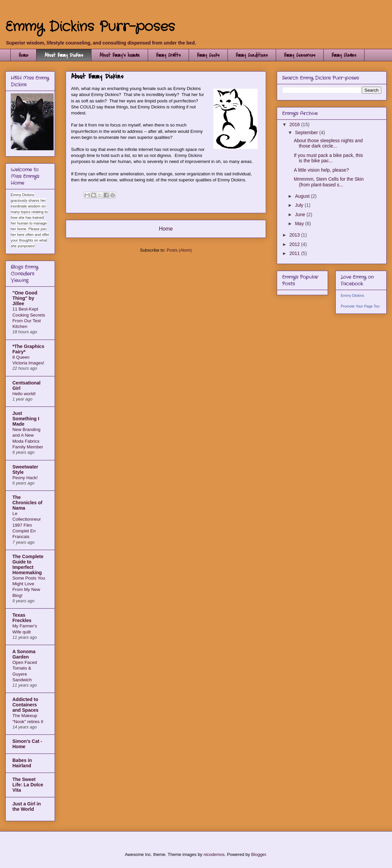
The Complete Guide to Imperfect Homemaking (28, 565)
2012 (295, 244)
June (301, 214)
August (303, 196)
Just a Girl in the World (27, 806)
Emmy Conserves (300, 55)
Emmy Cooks (208, 55)
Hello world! (24, 394)
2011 (295, 253)
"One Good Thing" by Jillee (25, 298)
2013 (295, 235)
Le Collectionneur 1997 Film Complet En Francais (27, 525)
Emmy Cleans (344, 55)
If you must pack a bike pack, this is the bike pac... (328, 158)
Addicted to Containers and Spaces (25, 705)
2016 (295, 124)
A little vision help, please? (321, 170)
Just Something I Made (26, 419)
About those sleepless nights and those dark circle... (328, 143)
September (307, 133)
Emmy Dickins (352, 295)
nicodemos (214, 854)
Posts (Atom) (179, 250)
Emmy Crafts (168, 55)
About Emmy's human (120, 55)
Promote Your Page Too (360, 306)
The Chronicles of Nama (27, 503)
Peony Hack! (25, 478)
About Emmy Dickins (64, 55)
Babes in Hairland (22, 763)
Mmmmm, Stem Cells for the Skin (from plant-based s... (329, 182)
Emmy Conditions (252, 55)
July (300, 205)
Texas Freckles (22, 618)
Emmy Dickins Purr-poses (90, 27)
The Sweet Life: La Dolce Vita (28, 785)
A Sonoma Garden (24, 654)
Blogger (259, 854)
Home (23, 55)
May (300, 224)
